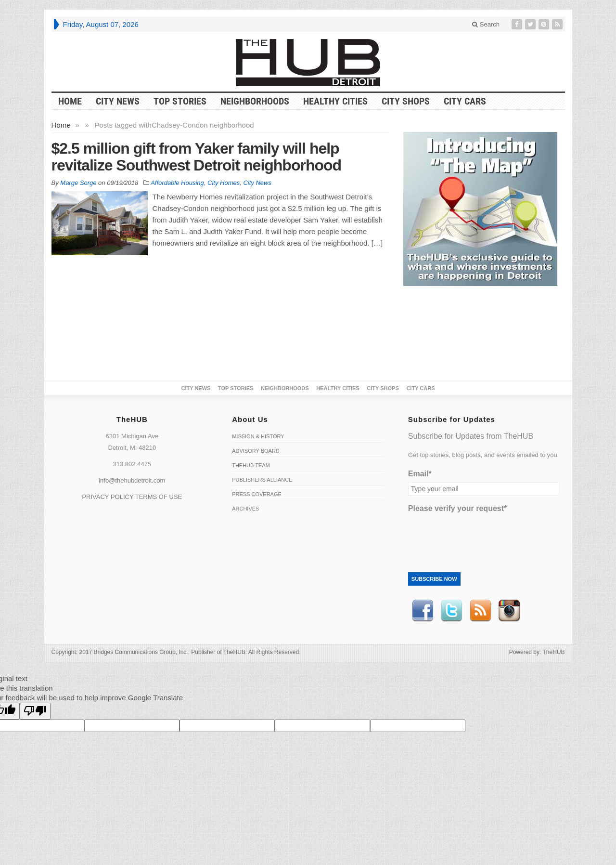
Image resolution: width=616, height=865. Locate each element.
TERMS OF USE (159, 497)
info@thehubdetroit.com (132, 480)
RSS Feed (480, 611)
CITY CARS (465, 101)
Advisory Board (256, 451)
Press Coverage (257, 494)
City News (118, 101)
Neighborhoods (255, 101)
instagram (509, 611)
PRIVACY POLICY (108, 497)
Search (486, 24)
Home (61, 125)
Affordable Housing (177, 183)
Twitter (451, 611)
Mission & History (258, 436)
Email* (420, 474)
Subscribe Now (434, 579)
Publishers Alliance (262, 480)
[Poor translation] (35, 711)
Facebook (423, 611)
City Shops (406, 101)
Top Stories (180, 101)
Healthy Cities (335, 101)
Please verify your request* (457, 508)
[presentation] (481, 536)
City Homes (224, 183)
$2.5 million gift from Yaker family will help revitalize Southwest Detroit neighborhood (197, 157)
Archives (245, 509)
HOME (70, 101)
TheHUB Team (251, 465)
